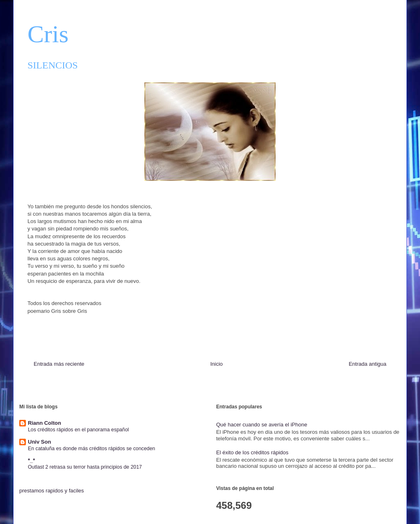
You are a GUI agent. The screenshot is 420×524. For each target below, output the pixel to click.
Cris (48, 34)
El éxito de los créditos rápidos (252, 452)
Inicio (217, 364)
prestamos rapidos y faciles (52, 491)
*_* (31, 460)
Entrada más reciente (59, 364)
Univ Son (39, 442)
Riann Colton (45, 423)
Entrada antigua (367, 364)
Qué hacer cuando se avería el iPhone (262, 425)
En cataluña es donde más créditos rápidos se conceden (91, 449)
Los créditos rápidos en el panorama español (78, 430)
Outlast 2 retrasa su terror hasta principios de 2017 (85, 467)
